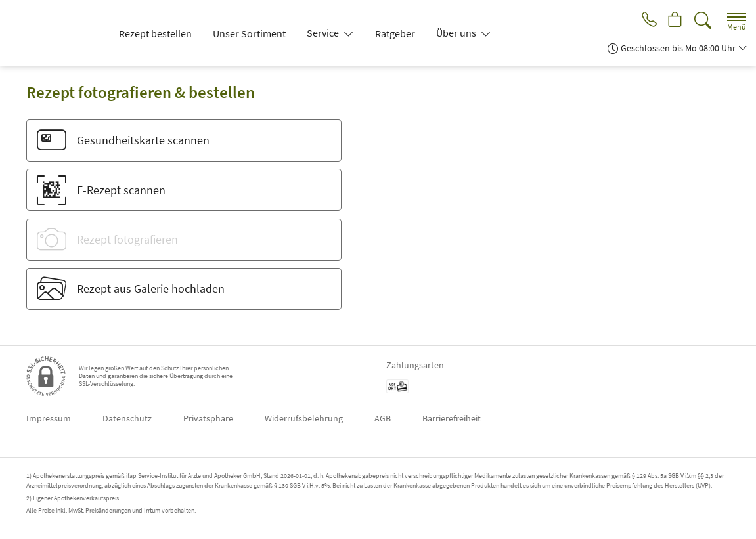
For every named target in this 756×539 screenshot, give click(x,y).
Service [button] (324, 33)
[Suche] (703, 21)
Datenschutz (127, 418)
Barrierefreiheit (452, 418)
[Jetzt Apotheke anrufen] (646, 21)
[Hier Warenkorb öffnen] (674, 21)
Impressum (49, 418)
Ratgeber (395, 33)
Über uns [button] (457, 33)
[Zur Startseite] (56, 33)
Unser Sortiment (249, 33)
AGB (383, 418)
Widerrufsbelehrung (304, 418)
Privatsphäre (208, 418)
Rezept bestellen (155, 33)
